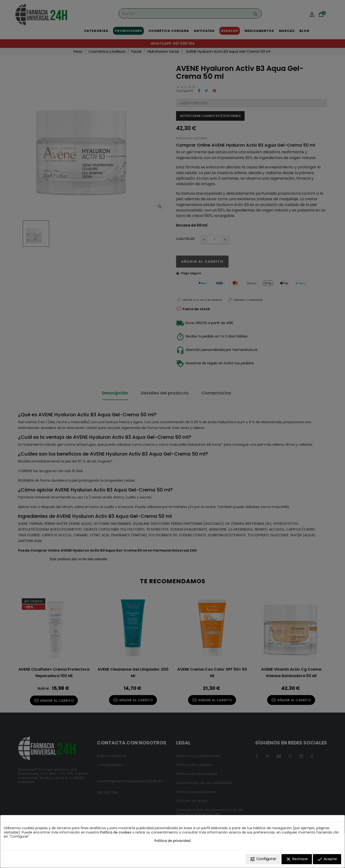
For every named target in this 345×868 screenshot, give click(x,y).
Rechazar (297, 859)
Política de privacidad (172, 841)
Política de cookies (116, 832)
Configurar (263, 859)
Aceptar (327, 859)
